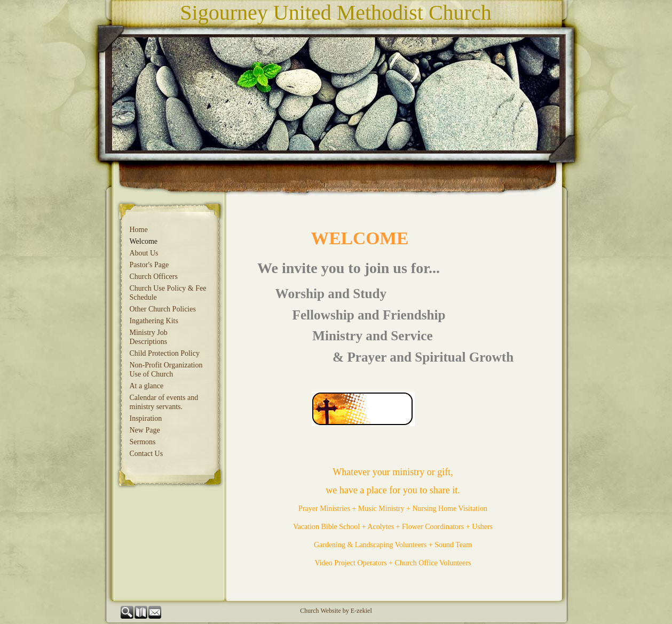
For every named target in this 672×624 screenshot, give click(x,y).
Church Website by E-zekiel (336, 611)
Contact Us (147, 454)
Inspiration (146, 418)
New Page (145, 430)
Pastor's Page (149, 265)
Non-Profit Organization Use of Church (166, 370)
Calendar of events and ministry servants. (164, 402)
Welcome (144, 241)
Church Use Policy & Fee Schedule (168, 293)
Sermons (143, 442)
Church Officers (154, 277)
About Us (144, 253)
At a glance (147, 386)
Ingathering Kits (154, 321)
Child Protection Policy (165, 353)
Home (139, 230)
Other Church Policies (163, 309)
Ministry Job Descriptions (149, 337)
